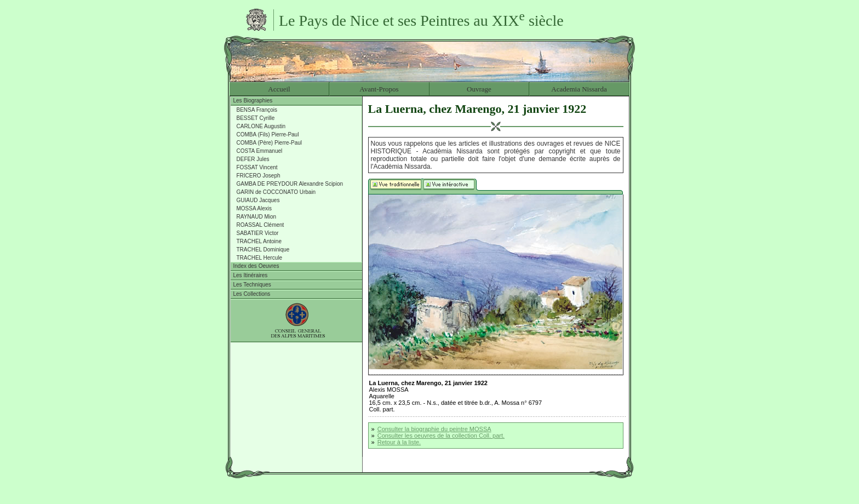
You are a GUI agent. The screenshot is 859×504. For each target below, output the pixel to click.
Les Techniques (252, 285)
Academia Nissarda (579, 89)
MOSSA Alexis (254, 208)
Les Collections (252, 294)
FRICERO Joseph (259, 176)
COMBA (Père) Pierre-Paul (269, 143)
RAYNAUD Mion (257, 217)
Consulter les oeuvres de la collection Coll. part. (441, 436)
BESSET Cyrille (256, 118)
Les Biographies (253, 101)
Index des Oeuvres (256, 266)
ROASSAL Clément (260, 225)
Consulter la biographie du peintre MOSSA (434, 429)
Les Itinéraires (251, 275)
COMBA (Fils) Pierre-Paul (268, 134)
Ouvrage (479, 89)
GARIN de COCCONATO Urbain (276, 192)
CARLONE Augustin (261, 126)
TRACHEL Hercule (260, 258)
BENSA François (257, 110)
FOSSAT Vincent (257, 167)
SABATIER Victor (258, 233)
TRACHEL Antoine (259, 241)
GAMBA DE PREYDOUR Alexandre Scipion (290, 184)
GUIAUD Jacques (258, 200)
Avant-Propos (379, 89)
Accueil (279, 89)
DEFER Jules (253, 159)
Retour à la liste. (399, 442)
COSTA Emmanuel (260, 151)
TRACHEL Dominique (263, 250)
